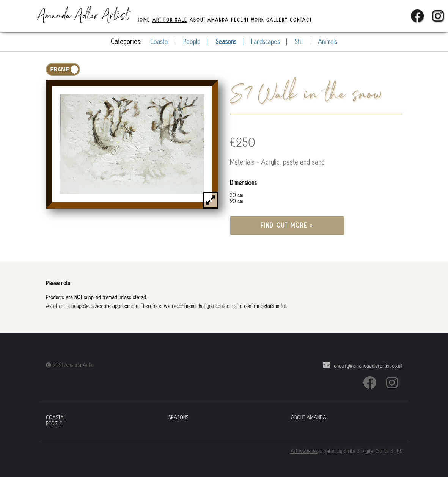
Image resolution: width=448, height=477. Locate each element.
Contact (301, 20)
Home (143, 20)
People (192, 42)
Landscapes (265, 42)
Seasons (226, 42)
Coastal (160, 42)
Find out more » (287, 225)
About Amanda (209, 20)
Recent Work (248, 20)
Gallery (277, 20)
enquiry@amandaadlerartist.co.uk (362, 365)
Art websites (304, 451)
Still (299, 42)
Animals (328, 42)
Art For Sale (170, 20)
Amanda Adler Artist (83, 16)
